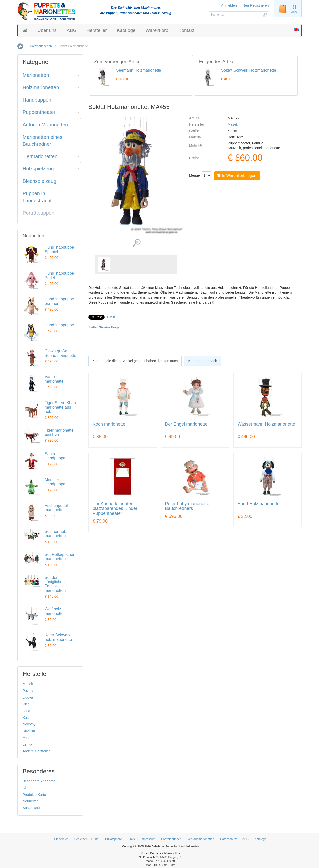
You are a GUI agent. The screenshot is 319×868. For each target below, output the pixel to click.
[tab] (135, 361)
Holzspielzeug (38, 169)
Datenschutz (228, 839)
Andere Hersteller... (38, 751)
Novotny (29, 724)
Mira (26, 738)
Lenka (27, 744)
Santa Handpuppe (55, 456)
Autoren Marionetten (45, 125)
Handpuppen (37, 100)
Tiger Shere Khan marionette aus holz (60, 407)
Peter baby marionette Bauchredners (187, 506)
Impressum (148, 839)
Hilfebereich (60, 839)
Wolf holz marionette (54, 611)
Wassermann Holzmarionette (266, 424)
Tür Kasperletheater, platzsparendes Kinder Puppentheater (115, 509)
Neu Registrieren (256, 5)
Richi (27, 704)
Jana (26, 711)
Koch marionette (109, 424)
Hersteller (97, 30)
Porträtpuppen (39, 213)
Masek (233, 124)
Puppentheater (39, 112)
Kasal (27, 718)
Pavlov (28, 691)
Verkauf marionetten (201, 839)
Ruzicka (29, 731)
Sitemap (29, 788)
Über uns (47, 30)
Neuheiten (31, 801)
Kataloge (126, 30)
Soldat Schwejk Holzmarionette (249, 70)
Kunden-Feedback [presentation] (202, 361)
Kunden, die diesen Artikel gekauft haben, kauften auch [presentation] (135, 361)
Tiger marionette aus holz (59, 432)
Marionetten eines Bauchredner (42, 141)
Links (131, 839)
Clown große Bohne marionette (60, 353)
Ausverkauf (31, 808)
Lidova (28, 697)
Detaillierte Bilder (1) (136, 243)
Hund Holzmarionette (259, 504)
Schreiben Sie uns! (87, 839)
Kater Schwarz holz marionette (58, 637)
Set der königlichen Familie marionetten (55, 584)
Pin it (111, 317)
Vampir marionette (54, 379)
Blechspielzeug (40, 181)
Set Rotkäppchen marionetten (60, 557)
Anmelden (229, 5)
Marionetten (36, 75)
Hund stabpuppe (59, 325)
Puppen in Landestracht (37, 197)
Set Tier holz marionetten (56, 534)
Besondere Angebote (39, 781)
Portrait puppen (171, 839)
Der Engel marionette (186, 424)
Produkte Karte (34, 795)
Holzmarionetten (41, 46)
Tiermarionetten (40, 156)
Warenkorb (157, 30)
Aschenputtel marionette (56, 508)
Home (20, 46)
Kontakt (186, 30)
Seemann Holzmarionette (139, 70)
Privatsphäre (114, 839)
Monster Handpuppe (55, 482)
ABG (72, 30)
